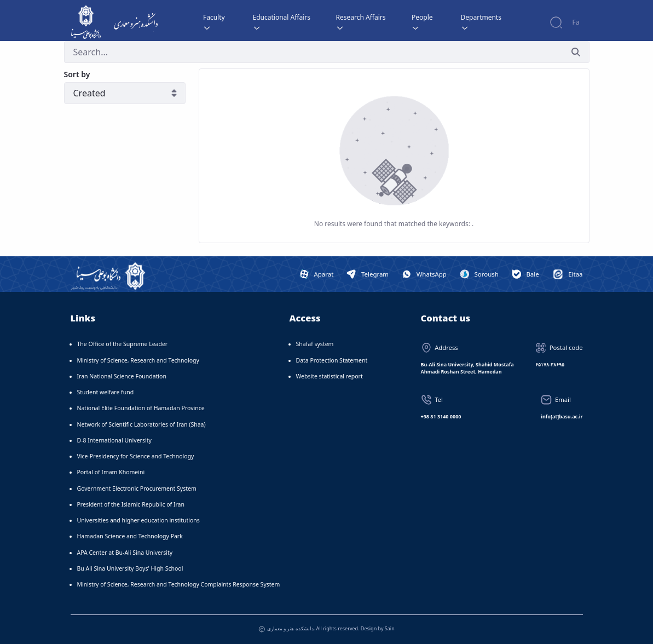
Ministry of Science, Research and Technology (138, 360)
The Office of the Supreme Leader (123, 344)
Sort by (77, 74)
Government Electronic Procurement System (137, 488)
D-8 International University (114, 440)
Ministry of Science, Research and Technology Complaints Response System (179, 584)
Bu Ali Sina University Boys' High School (130, 568)
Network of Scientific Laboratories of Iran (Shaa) (141, 424)
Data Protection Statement (332, 360)
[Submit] (576, 52)
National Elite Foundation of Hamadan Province (141, 408)
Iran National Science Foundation (122, 376)
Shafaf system (315, 344)
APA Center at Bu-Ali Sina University (125, 553)
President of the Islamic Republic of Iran (131, 504)
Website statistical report (330, 376)
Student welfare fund (106, 392)
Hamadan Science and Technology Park (130, 536)
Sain (390, 628)
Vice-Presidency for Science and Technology (136, 456)
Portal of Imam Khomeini (111, 472)
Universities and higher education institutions (138, 520)
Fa (576, 22)
